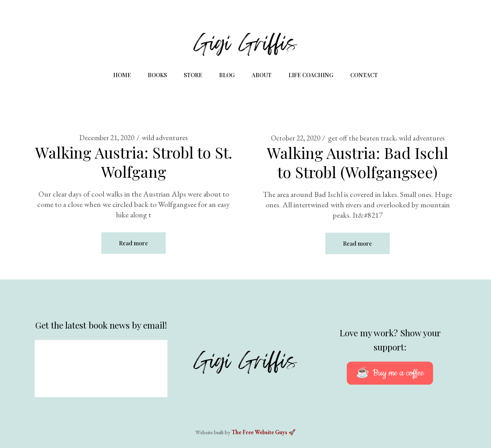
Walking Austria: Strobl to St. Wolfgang (134, 162)
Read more (133, 243)
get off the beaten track (362, 138)
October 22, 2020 (296, 138)
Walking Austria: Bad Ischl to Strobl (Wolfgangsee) (358, 162)
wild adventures (165, 138)
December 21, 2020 (107, 138)
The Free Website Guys (260, 432)
